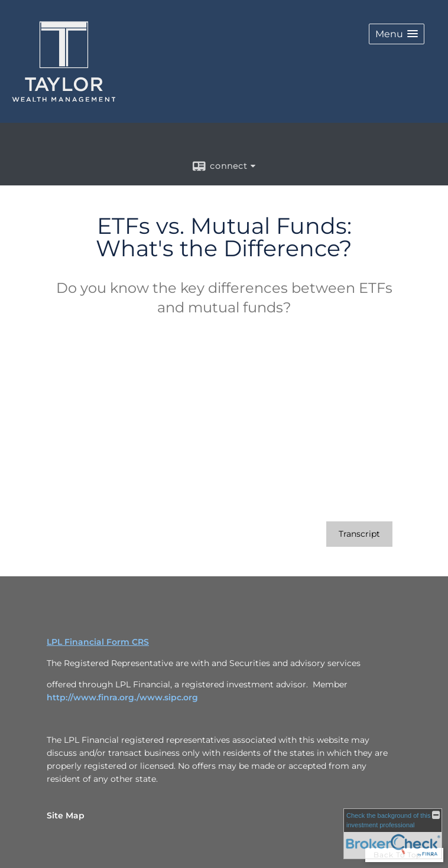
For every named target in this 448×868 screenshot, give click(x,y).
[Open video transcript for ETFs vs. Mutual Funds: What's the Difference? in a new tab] (359, 534)
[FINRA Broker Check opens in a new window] (393, 834)
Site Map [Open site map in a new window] (66, 815)
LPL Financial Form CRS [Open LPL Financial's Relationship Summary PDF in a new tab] (98, 642)
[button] (397, 34)
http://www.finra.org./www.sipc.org (122, 697)
